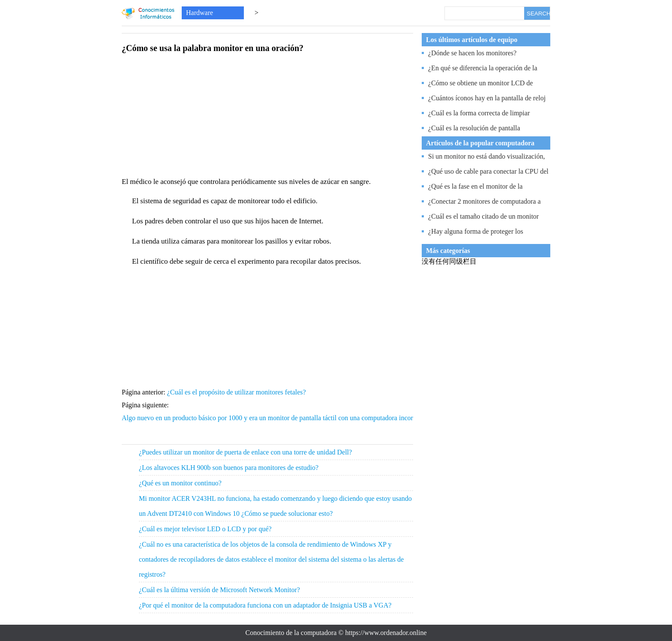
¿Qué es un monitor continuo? (180, 483)
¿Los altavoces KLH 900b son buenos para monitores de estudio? (229, 468)
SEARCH (538, 14)
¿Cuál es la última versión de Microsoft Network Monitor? (219, 590)
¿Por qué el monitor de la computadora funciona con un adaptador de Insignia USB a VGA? (265, 605)
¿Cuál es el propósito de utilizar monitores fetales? (237, 392)
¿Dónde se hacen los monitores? (472, 53)
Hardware (199, 13)
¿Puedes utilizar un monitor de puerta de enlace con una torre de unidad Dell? (245, 452)
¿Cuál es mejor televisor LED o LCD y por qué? (205, 529)
